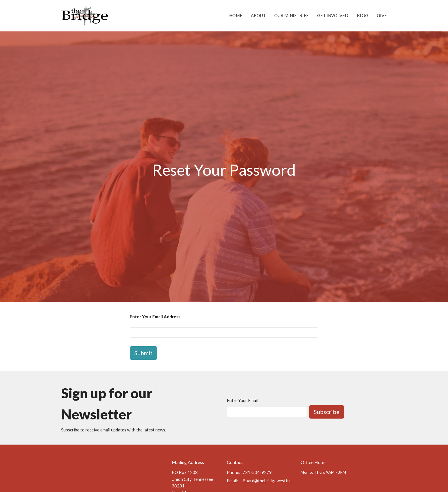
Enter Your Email (243, 400)
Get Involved (333, 15)
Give (382, 15)
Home (236, 15)
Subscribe (327, 412)
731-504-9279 (257, 472)
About (258, 15)
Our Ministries (291, 15)
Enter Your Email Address (155, 317)
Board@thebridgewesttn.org (269, 481)
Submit (143, 353)
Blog (363, 15)
